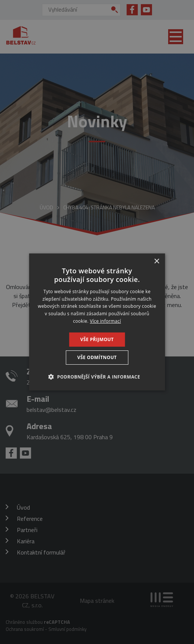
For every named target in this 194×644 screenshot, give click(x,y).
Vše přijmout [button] (97, 339)
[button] (97, 377)
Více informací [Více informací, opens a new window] (105, 321)
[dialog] (97, 322)
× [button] (156, 262)
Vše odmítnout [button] (97, 357)
